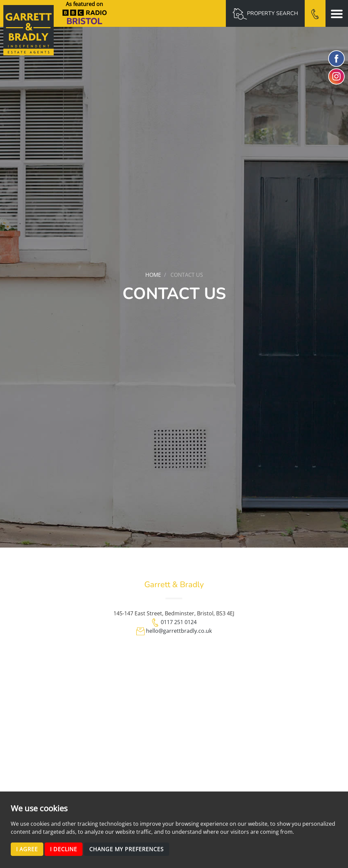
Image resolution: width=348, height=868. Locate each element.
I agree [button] (27, 849)
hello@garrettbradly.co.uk (179, 631)
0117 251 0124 (179, 622)
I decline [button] (64, 849)
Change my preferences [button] (127, 849)
